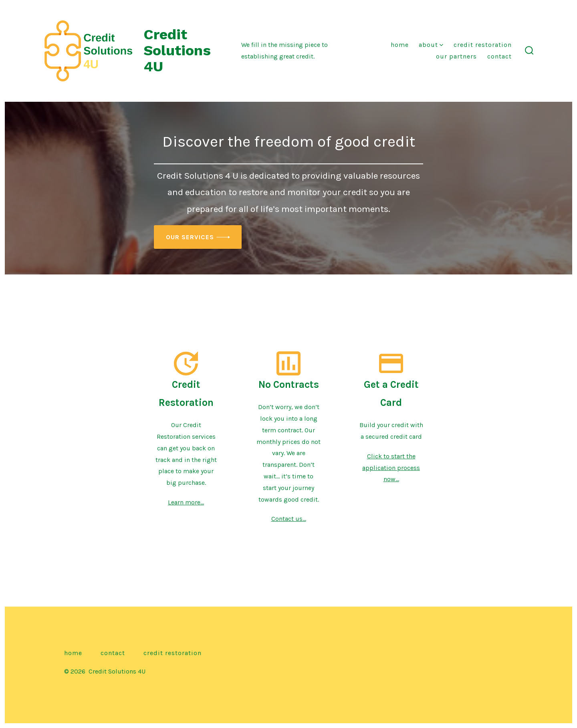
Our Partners (456, 56)
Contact (499, 56)
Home (400, 45)
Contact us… (289, 519)
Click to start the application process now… (391, 468)
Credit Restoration (483, 45)
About (431, 45)
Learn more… (186, 502)
